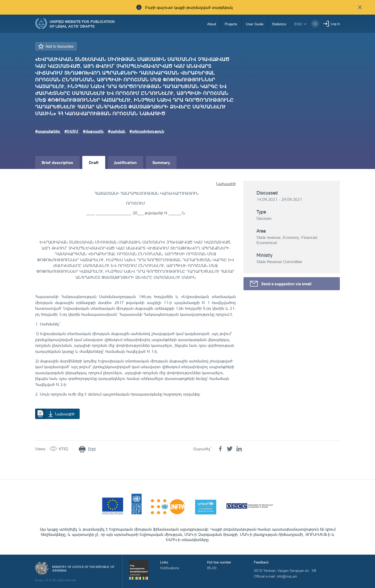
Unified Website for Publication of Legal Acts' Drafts (82, 24)
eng (298, 24)
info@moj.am (287, 576)
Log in (335, 24)
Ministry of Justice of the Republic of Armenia (83, 569)
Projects (231, 24)
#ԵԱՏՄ (71, 131)
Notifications (170, 568)
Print (92, 449)
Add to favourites (60, 46)
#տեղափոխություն (147, 131)
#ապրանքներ (48, 131)
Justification (126, 162)
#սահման (116, 131)
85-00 (212, 568)
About (212, 24)
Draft (94, 162)
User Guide (255, 24)
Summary (161, 162)
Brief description (57, 162)
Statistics (279, 24)
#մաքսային (93, 131)
